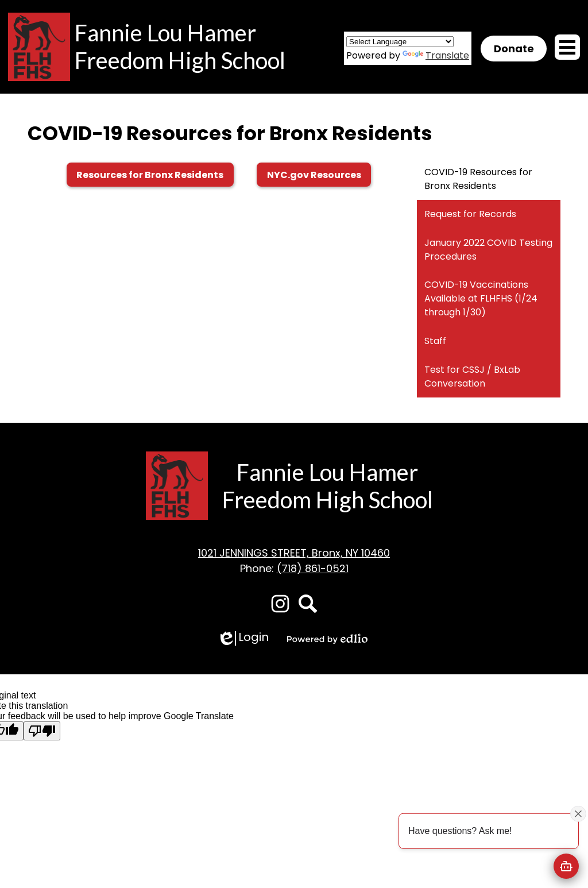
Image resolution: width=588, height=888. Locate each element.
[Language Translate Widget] (400, 42)
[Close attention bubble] (578, 813)
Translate (436, 55)
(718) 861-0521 (313, 568)
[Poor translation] (42, 731)
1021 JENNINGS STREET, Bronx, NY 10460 (294, 553)
